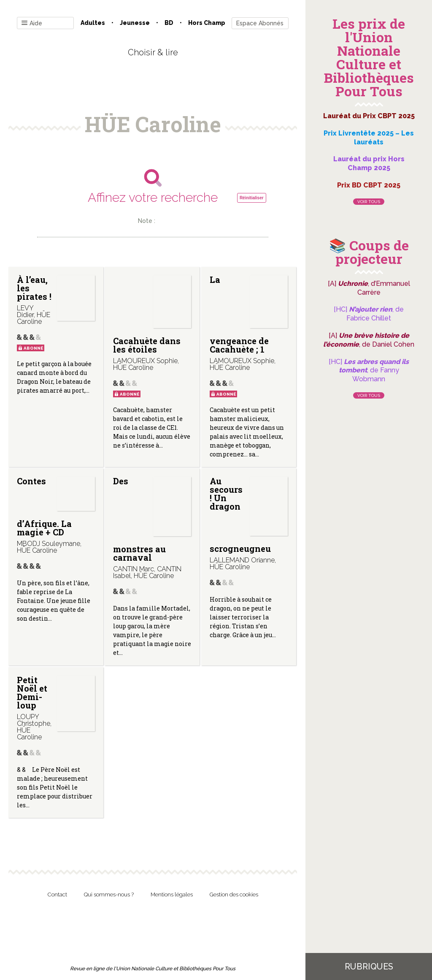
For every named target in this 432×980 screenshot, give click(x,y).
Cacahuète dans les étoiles (147, 345)
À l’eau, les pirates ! (34, 288)
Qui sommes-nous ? (109, 894)
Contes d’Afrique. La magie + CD (44, 506)
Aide (32, 23)
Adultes (93, 23)
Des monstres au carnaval (139, 519)
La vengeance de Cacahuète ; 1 (239, 314)
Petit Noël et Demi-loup (32, 692)
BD (169, 23)
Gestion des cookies (234, 894)
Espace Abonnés (260, 23)
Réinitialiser (252, 198)
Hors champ (207, 23)
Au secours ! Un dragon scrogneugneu (240, 514)
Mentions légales (172, 894)
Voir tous (369, 202)
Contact (57, 894)
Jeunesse (135, 23)
